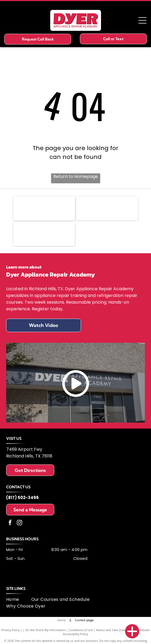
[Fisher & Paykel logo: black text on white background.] (44, 209)
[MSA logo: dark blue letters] (44, 234)
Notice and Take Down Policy (116, 630)
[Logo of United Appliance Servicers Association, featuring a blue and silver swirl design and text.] (107, 209)
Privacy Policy (11, 630)
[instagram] (20, 523)
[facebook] (10, 523)
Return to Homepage (76, 176)
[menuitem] (19, 599)
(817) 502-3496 (22, 498)
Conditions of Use (81, 630)
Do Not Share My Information (45, 630)
